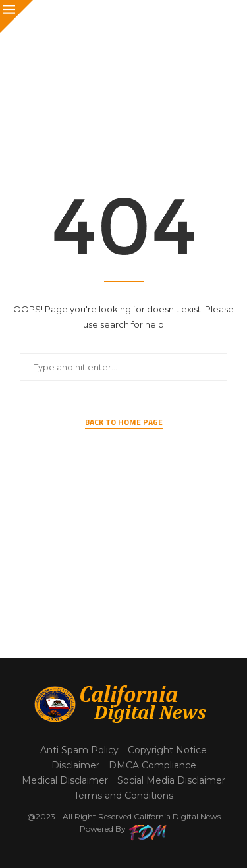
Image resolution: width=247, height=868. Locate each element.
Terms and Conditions (123, 796)
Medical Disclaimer (65, 780)
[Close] (16, 16)
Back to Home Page (124, 422)
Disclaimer (75, 765)
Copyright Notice (167, 750)
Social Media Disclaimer (171, 780)
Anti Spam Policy (79, 750)
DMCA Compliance (152, 765)
